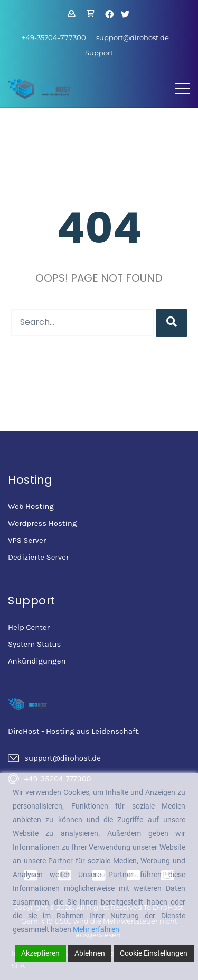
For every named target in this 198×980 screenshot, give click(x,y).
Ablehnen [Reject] (90, 953)
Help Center (29, 627)
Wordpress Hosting (42, 523)
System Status (34, 644)
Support (99, 53)
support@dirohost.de (133, 37)
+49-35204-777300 (54, 37)
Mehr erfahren (96, 929)
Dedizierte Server (38, 557)
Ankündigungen (37, 661)
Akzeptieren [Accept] (40, 953)
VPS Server (27, 540)
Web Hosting (31, 506)
